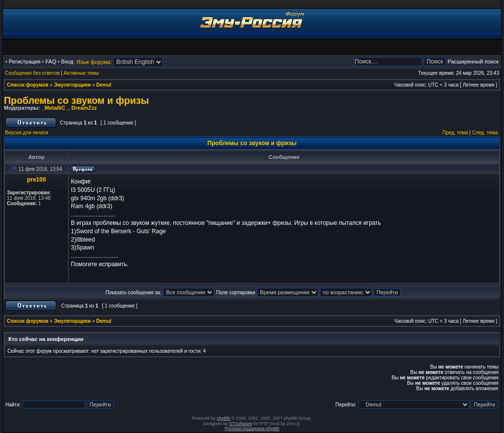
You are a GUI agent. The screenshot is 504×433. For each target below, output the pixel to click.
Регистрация (25, 62)
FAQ (51, 62)
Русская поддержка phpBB (252, 429)
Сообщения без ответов (32, 73)
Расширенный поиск (473, 62)
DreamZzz (84, 108)
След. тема (485, 133)
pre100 (37, 180)
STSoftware (240, 424)
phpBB (223, 418)
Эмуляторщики (73, 85)
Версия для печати (27, 133)
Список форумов (28, 85)
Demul (104, 85)
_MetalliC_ (55, 108)
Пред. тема (455, 133)
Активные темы (81, 73)
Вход (67, 62)
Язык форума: (94, 62)
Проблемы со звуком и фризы (77, 100)
